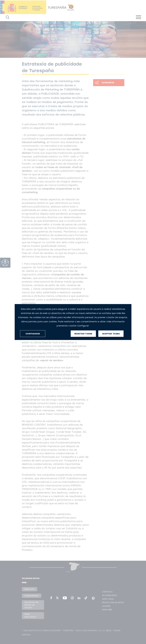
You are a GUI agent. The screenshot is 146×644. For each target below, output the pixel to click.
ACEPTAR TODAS (111, 334)
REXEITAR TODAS (83, 334)
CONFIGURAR (33, 334)
